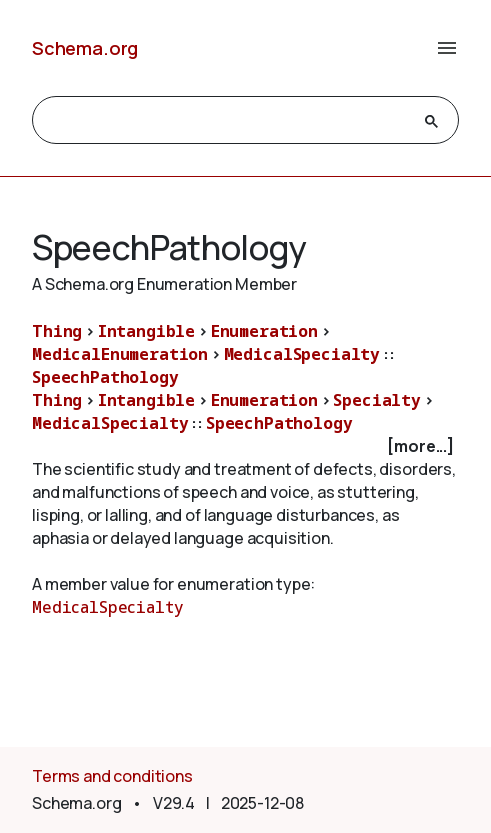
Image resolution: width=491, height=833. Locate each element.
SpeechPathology (105, 377)
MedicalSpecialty (302, 354)
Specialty (377, 400)
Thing (57, 331)
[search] (227, 121)
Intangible (146, 331)
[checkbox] (245, 446)
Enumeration (264, 331)
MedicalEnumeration (120, 354)
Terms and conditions (112, 776)
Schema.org (85, 48)
